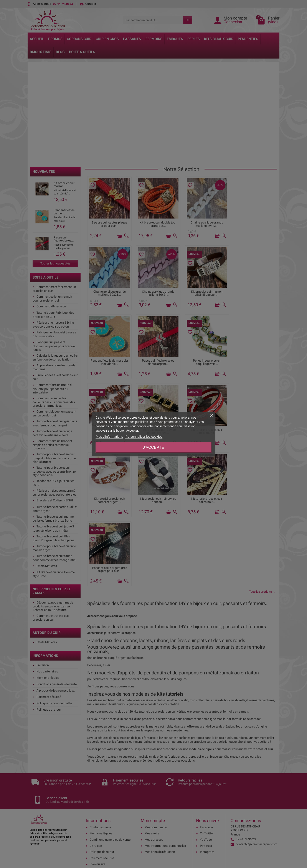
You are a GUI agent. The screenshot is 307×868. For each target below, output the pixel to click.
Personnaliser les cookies (144, 436)
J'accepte (153, 447)
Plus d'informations (109, 436)
